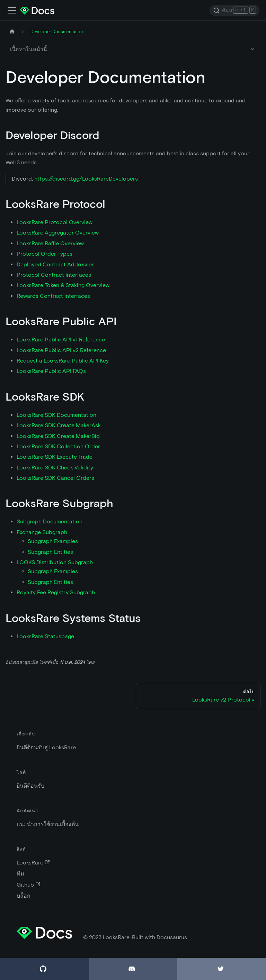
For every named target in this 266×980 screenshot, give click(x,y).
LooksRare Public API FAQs (51, 371)
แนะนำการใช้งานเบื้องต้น (48, 824)
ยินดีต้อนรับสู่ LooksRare (46, 747)
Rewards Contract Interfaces (53, 296)
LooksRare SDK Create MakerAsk (59, 425)
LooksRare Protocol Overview (55, 222)
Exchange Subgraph (42, 532)
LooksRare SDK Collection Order (58, 446)
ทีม (20, 874)
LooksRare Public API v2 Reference (61, 350)
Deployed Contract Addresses (56, 264)
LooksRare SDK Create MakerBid (58, 436)
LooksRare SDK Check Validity (55, 468)
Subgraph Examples (53, 541)
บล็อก (24, 896)
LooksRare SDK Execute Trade (55, 457)
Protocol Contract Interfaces (54, 275)
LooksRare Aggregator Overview (58, 233)
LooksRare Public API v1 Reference (61, 340)
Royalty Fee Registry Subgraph (56, 592)
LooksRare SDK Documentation (56, 415)
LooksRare (33, 863)
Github (28, 885)
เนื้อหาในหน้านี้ (29, 49)
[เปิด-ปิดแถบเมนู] (12, 10)
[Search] (234, 10)
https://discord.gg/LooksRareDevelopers (86, 179)
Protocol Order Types (45, 254)
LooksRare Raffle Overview (50, 243)
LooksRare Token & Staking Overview (63, 285)
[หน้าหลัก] (12, 32)
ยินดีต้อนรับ (30, 786)
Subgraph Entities (50, 552)
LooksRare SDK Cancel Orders (55, 478)
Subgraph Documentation (50, 521)
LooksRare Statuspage (45, 636)
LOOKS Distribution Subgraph (55, 562)
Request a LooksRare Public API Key (63, 361)
